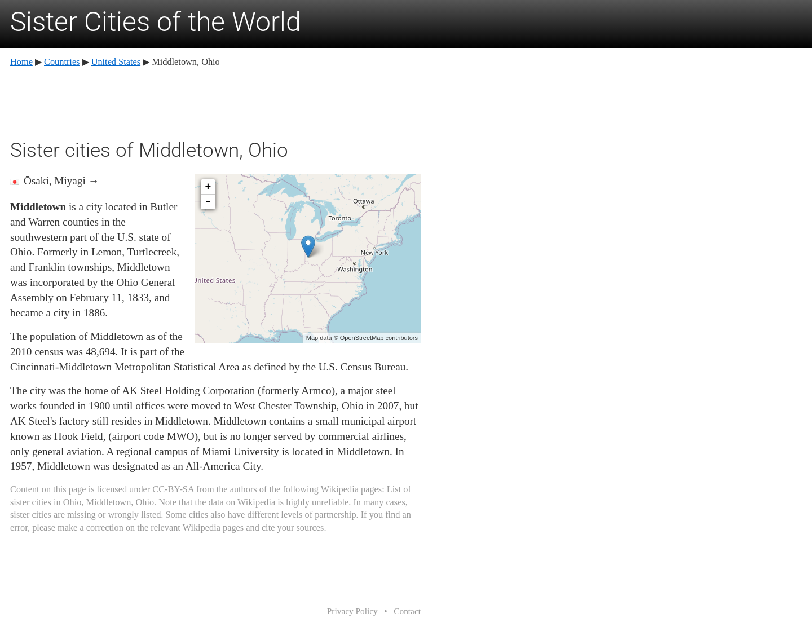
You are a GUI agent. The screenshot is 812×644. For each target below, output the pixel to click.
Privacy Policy (352, 611)
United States (116, 62)
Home (21, 62)
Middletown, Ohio (120, 502)
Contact (407, 611)
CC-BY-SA (173, 489)
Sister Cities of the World (156, 22)
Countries (62, 62)
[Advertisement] (215, 102)
